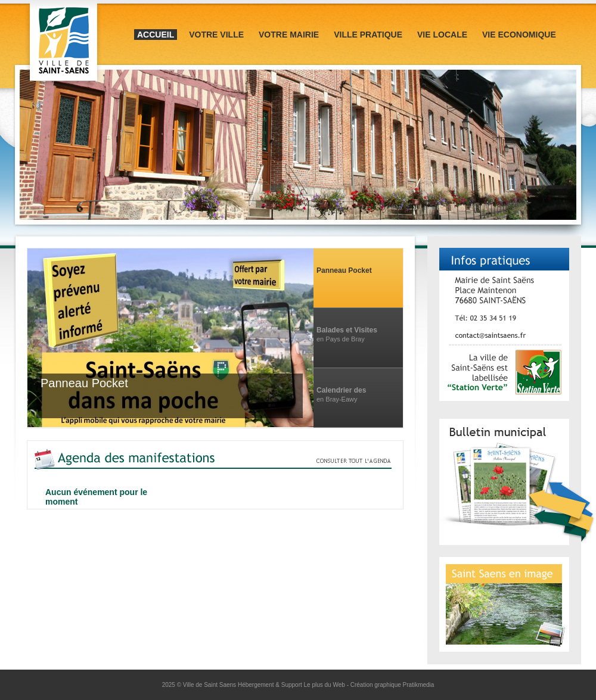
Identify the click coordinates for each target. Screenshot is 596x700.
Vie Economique (519, 35)
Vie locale (442, 35)
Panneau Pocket (344, 270)
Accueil (156, 35)
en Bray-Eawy (337, 399)
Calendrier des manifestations (342, 391)
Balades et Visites (347, 330)
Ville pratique (368, 35)
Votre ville (216, 35)
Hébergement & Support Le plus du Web (292, 685)
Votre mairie (289, 35)
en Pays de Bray (341, 339)
